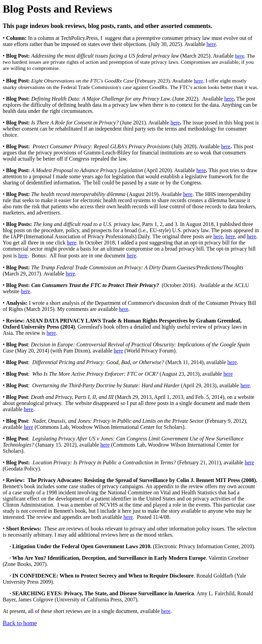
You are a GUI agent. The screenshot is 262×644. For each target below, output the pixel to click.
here (211, 44)
